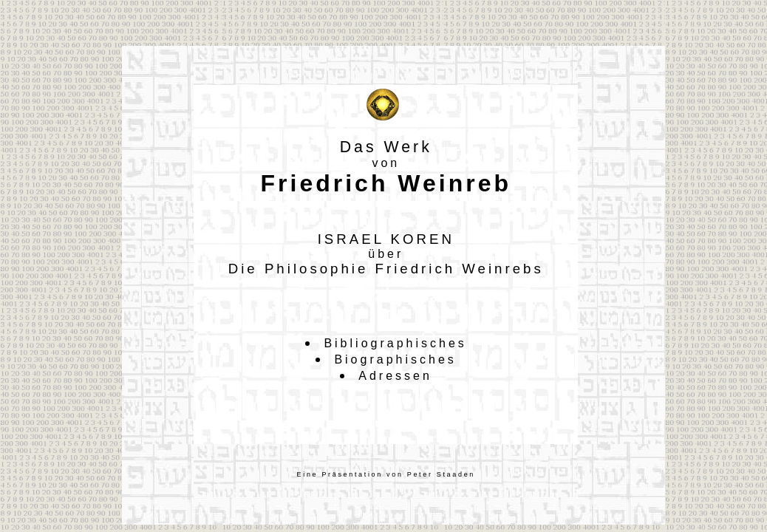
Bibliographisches (395, 343)
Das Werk (386, 147)
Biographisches (395, 359)
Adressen (395, 376)
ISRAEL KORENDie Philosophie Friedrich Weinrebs (386, 254)
